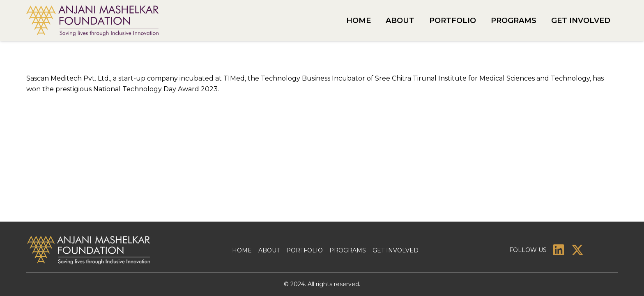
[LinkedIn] (559, 250)
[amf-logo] (92, 21)
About (269, 250)
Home (242, 250)
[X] (577, 250)
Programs (348, 250)
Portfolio (305, 250)
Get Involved (396, 250)
